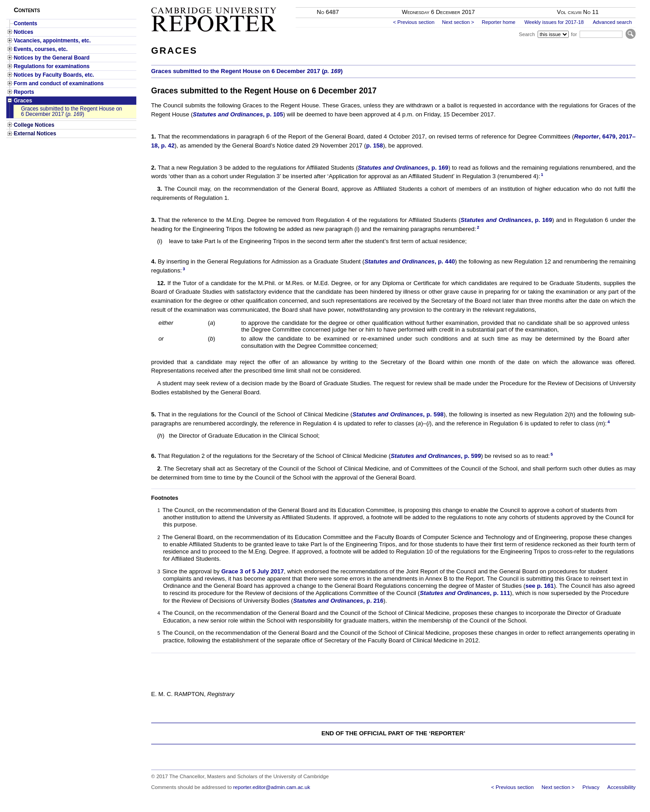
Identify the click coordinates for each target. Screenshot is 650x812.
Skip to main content (612, 3)
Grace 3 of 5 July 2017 (253, 571)
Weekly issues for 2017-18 (554, 22)
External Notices (35, 134)
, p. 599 (436, 456)
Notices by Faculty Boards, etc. (54, 75)
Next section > (458, 22)
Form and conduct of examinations (58, 83)
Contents (25, 23)
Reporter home (499, 22)
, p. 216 (338, 601)
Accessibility (621, 787)
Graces (23, 101)
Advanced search (612, 22)
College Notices (34, 125)
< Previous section (414, 22)
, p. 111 (465, 593)
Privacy (591, 787)
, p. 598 (398, 414)
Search (527, 34)
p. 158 (374, 145)
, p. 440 (410, 261)
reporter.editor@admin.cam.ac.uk (272, 787)
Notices (23, 32)
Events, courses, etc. (40, 49)
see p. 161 (540, 586)
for (574, 34)
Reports (24, 92)
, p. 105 (238, 114)
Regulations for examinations (51, 66)
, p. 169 (403, 168)
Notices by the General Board (51, 58)
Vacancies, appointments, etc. (52, 41)
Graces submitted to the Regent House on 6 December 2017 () (71, 111)
